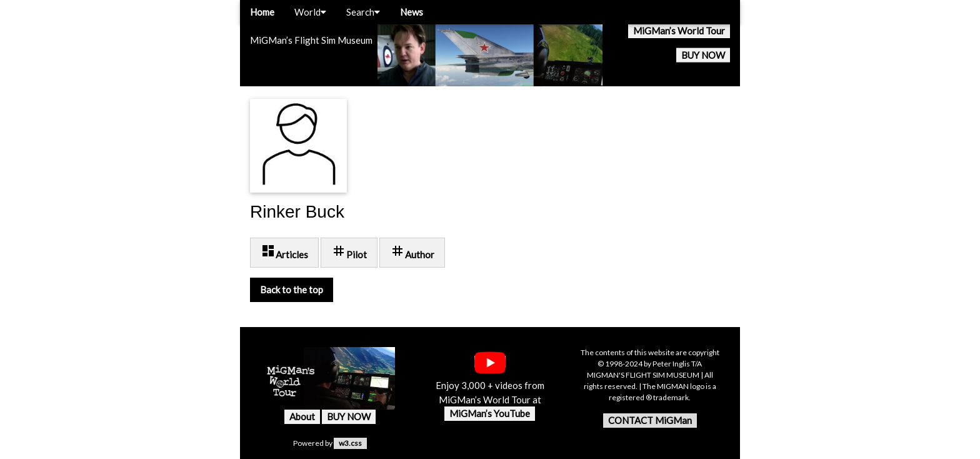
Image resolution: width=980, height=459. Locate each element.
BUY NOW (703, 55)
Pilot (349, 252)
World (310, 12)
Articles (284, 252)
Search (363, 12)
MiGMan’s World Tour (679, 31)
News (412, 12)
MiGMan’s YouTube (490, 413)
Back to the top (292, 290)
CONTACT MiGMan (650, 420)
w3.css (350, 443)
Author (412, 252)
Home (262, 12)
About (302, 416)
